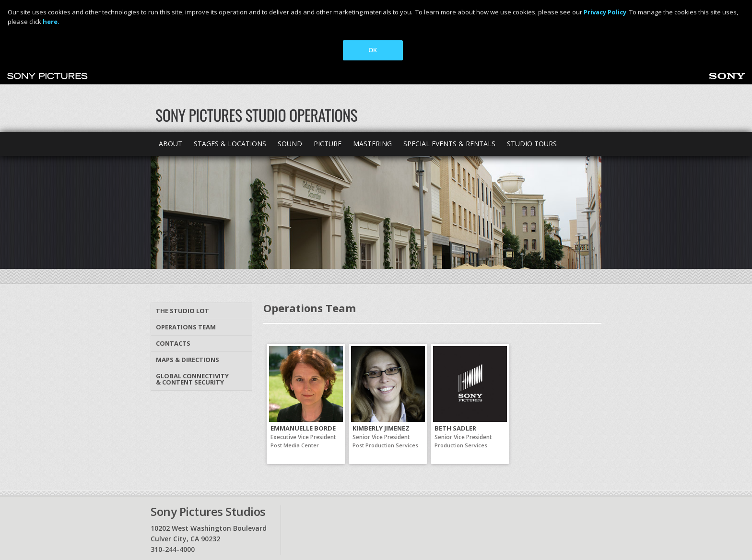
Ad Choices (215, 529)
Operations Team (186, 259)
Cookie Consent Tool (408, 529)
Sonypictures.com (429, 509)
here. (51, 22)
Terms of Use (263, 529)
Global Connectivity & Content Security (192, 311)
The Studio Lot (182, 243)
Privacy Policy (169, 529)
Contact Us (195, 509)
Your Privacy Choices (323, 529)
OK (373, 50)
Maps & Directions (188, 292)
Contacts (173, 275)
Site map (353, 509)
